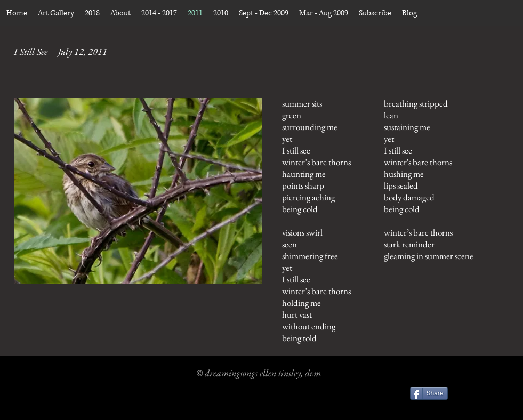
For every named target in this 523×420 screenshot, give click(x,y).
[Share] (429, 393)
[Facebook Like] (482, 395)
